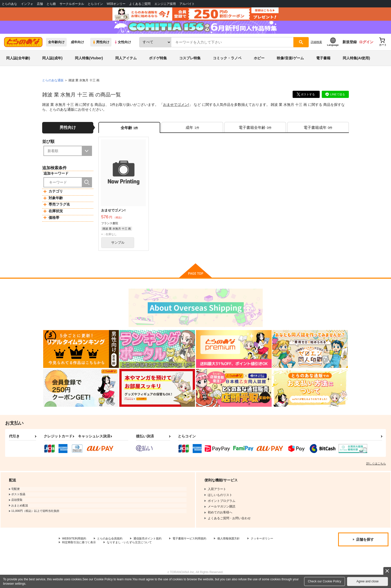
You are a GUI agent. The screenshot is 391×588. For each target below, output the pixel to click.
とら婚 (51, 4)
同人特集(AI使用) (356, 62)
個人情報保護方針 (239, 545)
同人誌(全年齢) (18, 62)
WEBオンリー (116, 4)
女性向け (123, 46)
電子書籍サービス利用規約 (198, 545)
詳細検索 (316, 46)
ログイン (366, 46)
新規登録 (350, 46)
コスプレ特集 (190, 62)
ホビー (259, 62)
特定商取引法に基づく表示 (116, 549)
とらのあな (9, 4)
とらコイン (95, 4)
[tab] (192, 132)
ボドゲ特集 (158, 62)
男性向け (101, 46)
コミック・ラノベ (227, 62)
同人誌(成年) (52, 62)
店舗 (40, 4)
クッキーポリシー (74, 549)
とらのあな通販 (53, 85)
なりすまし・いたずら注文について (170, 549)
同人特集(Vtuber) (89, 62)
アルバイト (187, 4)
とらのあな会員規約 (113, 545)
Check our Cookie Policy (325, 581)
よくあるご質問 (140, 4)
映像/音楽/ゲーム (290, 62)
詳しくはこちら (376, 469)
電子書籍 (323, 62)
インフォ (27, 4)
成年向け (77, 46)
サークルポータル (72, 4)
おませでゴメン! (176, 109)
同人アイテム (126, 62)
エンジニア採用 (165, 4)
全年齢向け (56, 46)
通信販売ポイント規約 (153, 545)
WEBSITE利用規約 (75, 545)
